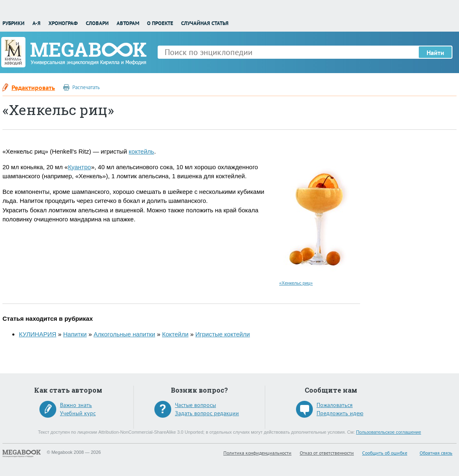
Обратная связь (436, 453)
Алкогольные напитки (124, 334)
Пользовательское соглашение (388, 432)
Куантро (79, 167)
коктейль (142, 151)
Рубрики (14, 23)
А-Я (37, 23)
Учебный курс (78, 413)
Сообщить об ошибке (385, 453)
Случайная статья (205, 23)
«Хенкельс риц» (296, 283)
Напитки (75, 334)
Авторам (128, 23)
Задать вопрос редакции (207, 413)
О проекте (160, 23)
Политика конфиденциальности (257, 453)
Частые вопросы (195, 405)
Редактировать (33, 87)
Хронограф (63, 23)
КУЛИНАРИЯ (38, 334)
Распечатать (86, 87)
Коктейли (175, 334)
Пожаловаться (335, 405)
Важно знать (76, 405)
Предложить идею (340, 413)
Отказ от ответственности (327, 453)
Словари (97, 23)
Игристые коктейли (223, 334)
